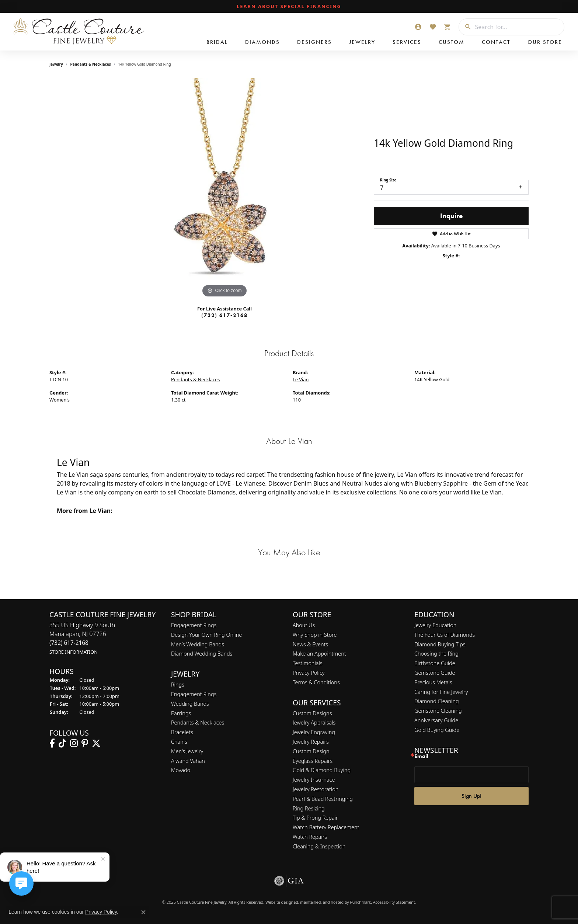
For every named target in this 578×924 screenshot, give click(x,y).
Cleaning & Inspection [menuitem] (319, 846)
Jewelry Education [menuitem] (435, 625)
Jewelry (362, 42)
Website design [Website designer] (279, 902)
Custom (452, 42)
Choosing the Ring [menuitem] (436, 654)
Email (421, 756)
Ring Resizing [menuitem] (309, 808)
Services (407, 42)
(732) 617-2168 (224, 315)
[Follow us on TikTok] (62, 743)
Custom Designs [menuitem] (312, 713)
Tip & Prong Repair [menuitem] (315, 818)
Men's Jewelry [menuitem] (187, 751)
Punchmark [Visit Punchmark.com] (360, 902)
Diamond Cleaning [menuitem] (437, 701)
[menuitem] (289, 881)
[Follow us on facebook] (52, 743)
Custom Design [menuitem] (311, 751)
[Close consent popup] (143, 912)
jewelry (56, 64)
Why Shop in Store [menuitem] (315, 635)
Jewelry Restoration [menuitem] (316, 789)
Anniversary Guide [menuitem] (436, 720)
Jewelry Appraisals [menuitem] (314, 723)
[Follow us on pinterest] (85, 743)
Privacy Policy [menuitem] (309, 673)
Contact (496, 42)
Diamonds (262, 42)
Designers (314, 42)
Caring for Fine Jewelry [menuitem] (441, 692)
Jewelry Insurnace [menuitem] (314, 780)
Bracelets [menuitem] (182, 732)
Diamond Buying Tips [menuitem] (440, 644)
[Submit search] (465, 27)
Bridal (217, 42)
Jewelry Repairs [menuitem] (311, 742)
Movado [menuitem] (181, 770)
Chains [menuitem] (179, 742)
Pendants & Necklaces (91, 64)
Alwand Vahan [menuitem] (188, 761)
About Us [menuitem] (304, 625)
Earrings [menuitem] (181, 713)
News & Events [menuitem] (310, 644)
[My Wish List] (433, 27)
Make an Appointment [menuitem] (319, 654)
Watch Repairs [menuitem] (310, 837)
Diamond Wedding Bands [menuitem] (202, 654)
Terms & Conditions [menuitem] (316, 682)
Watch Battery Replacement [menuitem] (326, 827)
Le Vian (301, 379)
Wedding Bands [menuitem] (190, 704)
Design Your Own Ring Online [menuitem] (206, 635)
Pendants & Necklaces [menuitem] (198, 723)
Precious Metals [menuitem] (433, 682)
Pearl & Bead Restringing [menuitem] (323, 799)
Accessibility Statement (394, 902)
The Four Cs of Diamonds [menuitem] (445, 635)
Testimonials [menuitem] (308, 663)
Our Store (545, 42)
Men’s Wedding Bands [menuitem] (198, 644)
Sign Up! (471, 796)
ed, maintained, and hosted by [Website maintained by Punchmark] (322, 902)
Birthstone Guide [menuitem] (435, 663)
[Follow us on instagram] (74, 743)
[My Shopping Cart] (448, 27)
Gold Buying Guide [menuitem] (437, 730)
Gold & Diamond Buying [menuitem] (322, 770)
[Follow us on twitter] (96, 743)
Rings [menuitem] (178, 685)
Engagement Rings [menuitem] (194, 625)
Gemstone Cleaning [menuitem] (438, 711)
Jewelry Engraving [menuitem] (314, 732)
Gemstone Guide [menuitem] (435, 673)
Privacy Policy (101, 912)
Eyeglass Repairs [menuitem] (313, 761)
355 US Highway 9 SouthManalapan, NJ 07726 (82, 638)
